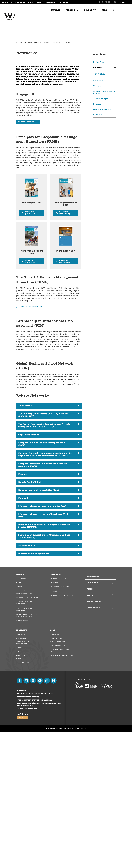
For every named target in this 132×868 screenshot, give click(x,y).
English (114, 2)
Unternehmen (63, 2)
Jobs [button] (104, 10)
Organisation (22, 771)
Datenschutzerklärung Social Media (34, 836)
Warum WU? (21, 705)
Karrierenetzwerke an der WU (62, 791)
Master (19, 714)
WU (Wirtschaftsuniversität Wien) (28, 43)
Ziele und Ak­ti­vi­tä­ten (26, 122)
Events (19, 794)
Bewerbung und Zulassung (27, 727)
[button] (114, 10)
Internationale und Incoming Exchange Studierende (24, 739)
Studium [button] (55, 10)
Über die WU (57, 43)
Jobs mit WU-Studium (59, 779)
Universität (46, 43)
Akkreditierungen (100, 99)
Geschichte (98, 81)
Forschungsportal (58, 705)
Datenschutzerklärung (28, 833)
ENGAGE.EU (100, 74)
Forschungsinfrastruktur (62, 725)
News (18, 785)
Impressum (22, 827)
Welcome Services (58, 775)
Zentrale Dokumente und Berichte (103, 92)
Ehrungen (97, 115)
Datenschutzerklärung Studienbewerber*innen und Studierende (39, 840)
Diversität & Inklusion (102, 109)
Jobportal (55, 766)
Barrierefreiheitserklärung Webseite (35, 830)
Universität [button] (90, 10)
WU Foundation (23, 798)
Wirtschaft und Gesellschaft (23, 776)
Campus (19, 781)
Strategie (97, 86)
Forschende (55, 710)
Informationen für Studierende (24, 732)
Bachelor (20, 710)
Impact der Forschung (60, 714)
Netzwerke (97, 67)
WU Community (7, 2)
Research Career (57, 771)
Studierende (20, 2)
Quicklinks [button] (125, 2)
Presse (38, 2)
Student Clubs (22, 752)
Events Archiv (22, 790)
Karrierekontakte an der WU (61, 784)
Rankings (97, 104)
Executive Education (25, 723)
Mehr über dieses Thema (31, 347)
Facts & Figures (99, 62)
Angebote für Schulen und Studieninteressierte (27, 746)
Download (33, 254)
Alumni (30, 2)
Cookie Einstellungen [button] (27, 845)
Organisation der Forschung (58, 719)
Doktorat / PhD (22, 718)
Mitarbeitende (49, 2)
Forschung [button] (72, 10)
